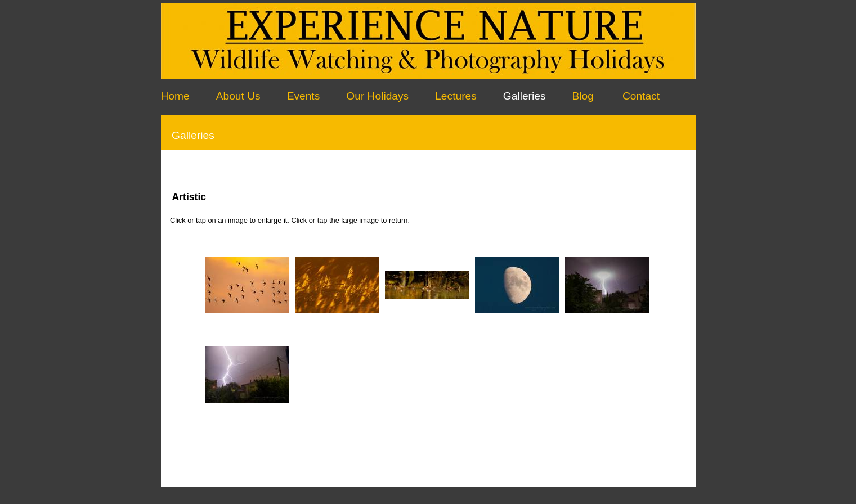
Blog (583, 96)
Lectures (456, 96)
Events (304, 96)
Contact (641, 96)
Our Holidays (377, 96)
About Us (238, 96)
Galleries (525, 96)
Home (175, 96)
